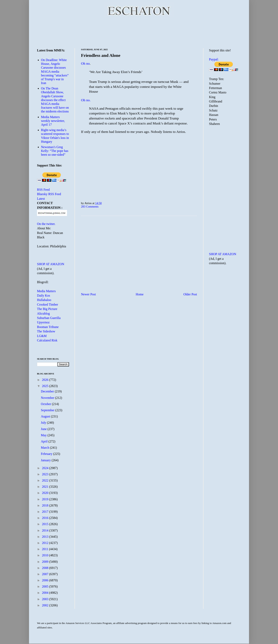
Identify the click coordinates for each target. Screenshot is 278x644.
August (46, 416)
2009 (46, 562)
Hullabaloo (44, 300)
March (45, 448)
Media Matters (46, 291)
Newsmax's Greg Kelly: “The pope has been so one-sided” (55, 151)
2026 (46, 380)
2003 (46, 599)
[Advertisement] (139, 32)
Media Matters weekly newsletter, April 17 (53, 121)
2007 (46, 574)
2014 (46, 530)
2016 (46, 518)
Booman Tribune (48, 327)
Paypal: (214, 59)
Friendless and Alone (101, 55)
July (44, 423)
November (48, 398)
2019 (46, 499)
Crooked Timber (47, 304)
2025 (46, 386)
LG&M (42, 336)
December (48, 391)
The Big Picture (47, 309)
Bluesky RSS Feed (49, 194)
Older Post (190, 294)
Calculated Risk (47, 340)
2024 (46, 468)
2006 (46, 580)
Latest (41, 199)
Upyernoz (43, 322)
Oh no (85, 63)
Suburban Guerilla (49, 318)
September (48, 410)
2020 (46, 493)
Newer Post (88, 294)
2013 (46, 537)
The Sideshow (46, 331)
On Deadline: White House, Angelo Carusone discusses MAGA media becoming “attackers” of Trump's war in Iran (55, 71)
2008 (46, 568)
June (44, 429)
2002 (46, 605)
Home (140, 294)
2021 (46, 487)
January (46, 460)
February (47, 454)
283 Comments (90, 207)
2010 (46, 555)
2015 (46, 524)
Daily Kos (43, 295)
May (44, 435)
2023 (46, 474)
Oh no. (86, 100)
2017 (46, 512)
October (46, 404)
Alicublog (43, 313)
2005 (46, 586)
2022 (46, 480)
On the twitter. (46, 224)
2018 (46, 505)
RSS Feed (43, 190)
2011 (45, 549)
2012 (46, 543)
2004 (46, 593)
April (45, 441)
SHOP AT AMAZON (51, 264)
